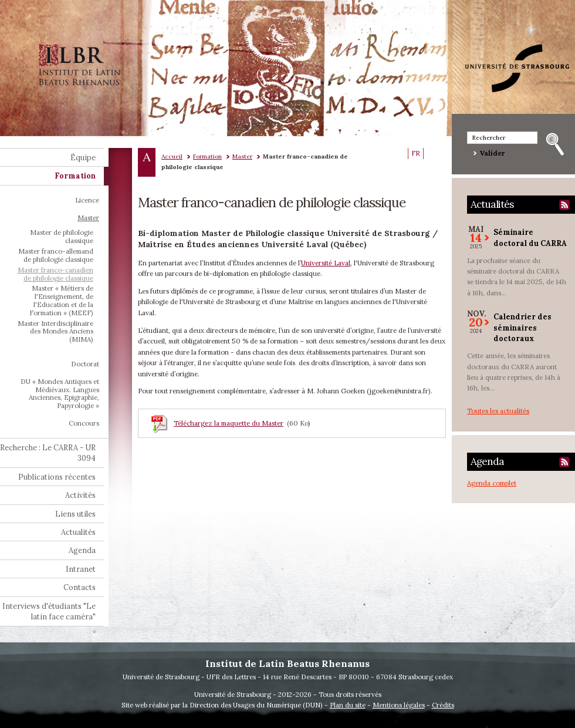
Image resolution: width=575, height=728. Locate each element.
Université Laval (326, 263)
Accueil (172, 156)
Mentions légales (399, 705)
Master (242, 156)
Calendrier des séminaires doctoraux (522, 327)
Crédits (443, 705)
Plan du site (348, 705)
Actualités (492, 204)
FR (416, 153)
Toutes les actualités (498, 411)
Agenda (487, 461)
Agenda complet (492, 483)
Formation (207, 156)
